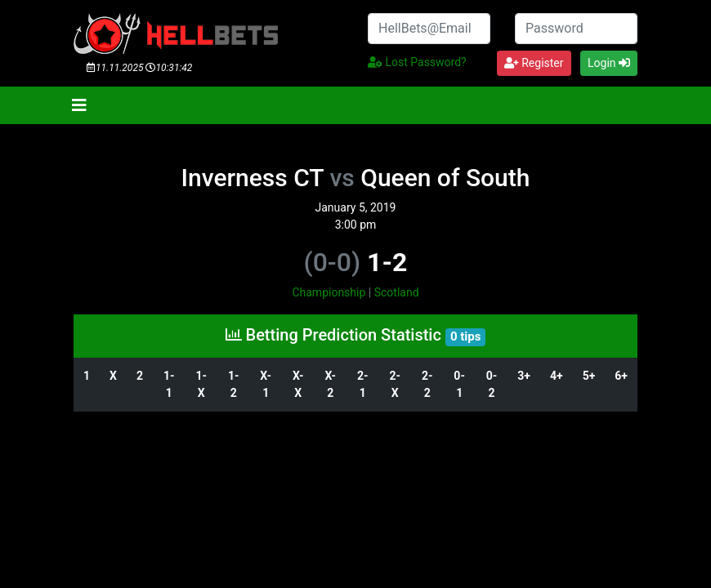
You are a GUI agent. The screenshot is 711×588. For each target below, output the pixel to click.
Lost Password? (417, 62)
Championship (329, 292)
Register (534, 63)
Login (609, 63)
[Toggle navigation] (79, 105)
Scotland (397, 292)
